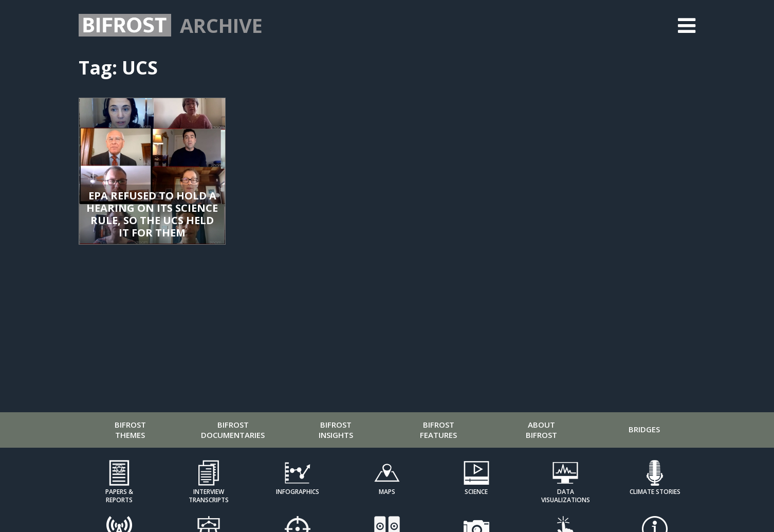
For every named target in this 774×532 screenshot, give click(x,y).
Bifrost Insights (336, 430)
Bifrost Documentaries (233, 430)
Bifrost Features (438, 430)
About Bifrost (541, 430)
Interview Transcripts (209, 496)
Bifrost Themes (130, 430)
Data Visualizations (566, 496)
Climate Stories (655, 492)
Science (476, 492)
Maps (387, 492)
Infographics (298, 492)
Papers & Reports (119, 496)
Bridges (644, 429)
